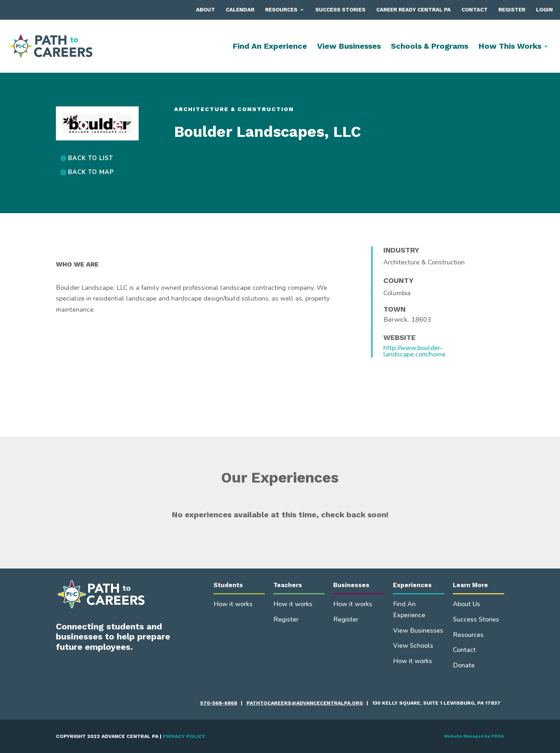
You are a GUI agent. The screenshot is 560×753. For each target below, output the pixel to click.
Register (512, 10)
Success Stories (340, 10)
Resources (281, 10)
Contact (475, 10)
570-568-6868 (219, 703)
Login (544, 10)
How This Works (510, 47)
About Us (466, 604)
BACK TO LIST (91, 158)
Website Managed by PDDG (474, 736)
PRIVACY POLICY (184, 736)
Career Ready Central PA (413, 10)
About (205, 10)
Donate (464, 665)
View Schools (413, 646)
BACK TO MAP (91, 172)
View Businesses (349, 47)
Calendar (240, 10)
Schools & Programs (430, 47)
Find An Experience (270, 47)
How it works (233, 604)
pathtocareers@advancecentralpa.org (305, 703)
